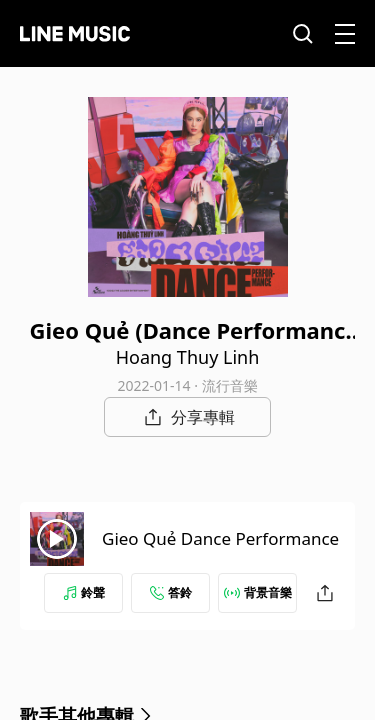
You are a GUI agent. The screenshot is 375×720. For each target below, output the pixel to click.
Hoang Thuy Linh (188, 357)
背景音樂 (258, 592)
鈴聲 (84, 592)
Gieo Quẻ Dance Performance (220, 538)
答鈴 (171, 592)
